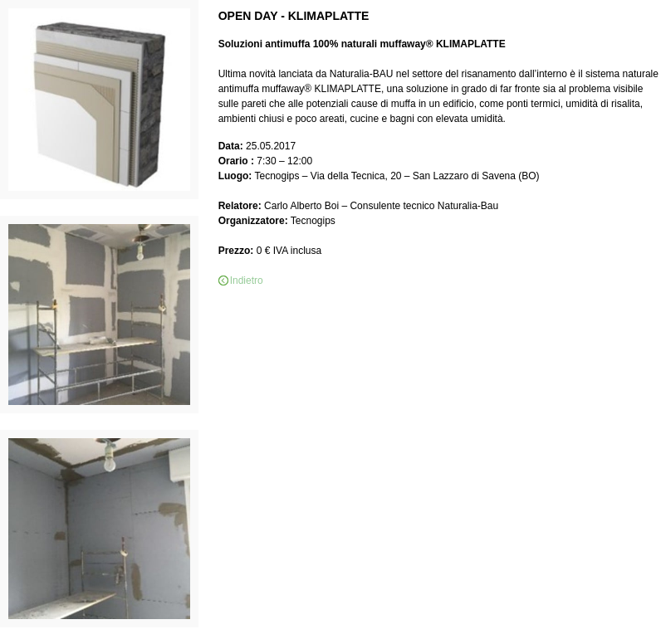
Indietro (247, 281)
